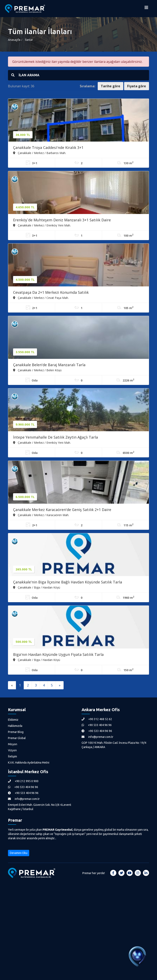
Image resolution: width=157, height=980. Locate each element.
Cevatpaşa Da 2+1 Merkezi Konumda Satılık (51, 292)
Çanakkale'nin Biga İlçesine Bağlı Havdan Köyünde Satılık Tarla (68, 582)
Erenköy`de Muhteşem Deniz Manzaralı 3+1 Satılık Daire (62, 220)
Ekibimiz (13, 720)
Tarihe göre (110, 86)
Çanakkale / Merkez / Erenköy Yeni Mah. (42, 225)
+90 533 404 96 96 (97, 725)
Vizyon (12, 750)
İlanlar (29, 40)
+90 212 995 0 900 (23, 781)
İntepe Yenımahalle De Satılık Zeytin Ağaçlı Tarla (56, 437)
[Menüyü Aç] (146, 9)
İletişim (12, 756)
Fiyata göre (137, 86)
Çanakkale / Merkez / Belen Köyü (37, 370)
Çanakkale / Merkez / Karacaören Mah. (41, 515)
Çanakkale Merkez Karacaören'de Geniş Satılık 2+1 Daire (62, 510)
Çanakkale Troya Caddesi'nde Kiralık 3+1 (48, 147)
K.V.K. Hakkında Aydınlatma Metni (29, 763)
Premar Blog (16, 732)
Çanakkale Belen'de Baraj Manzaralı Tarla (49, 365)
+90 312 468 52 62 (97, 719)
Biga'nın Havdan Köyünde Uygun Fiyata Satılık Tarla (58, 654)
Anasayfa (14, 40)
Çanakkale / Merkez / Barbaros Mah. (40, 153)
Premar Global (17, 738)
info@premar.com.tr (97, 737)
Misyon (13, 744)
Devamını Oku (19, 853)
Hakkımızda (15, 726)
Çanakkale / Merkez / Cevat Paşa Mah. (41, 298)
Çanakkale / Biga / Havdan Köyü (37, 587)
